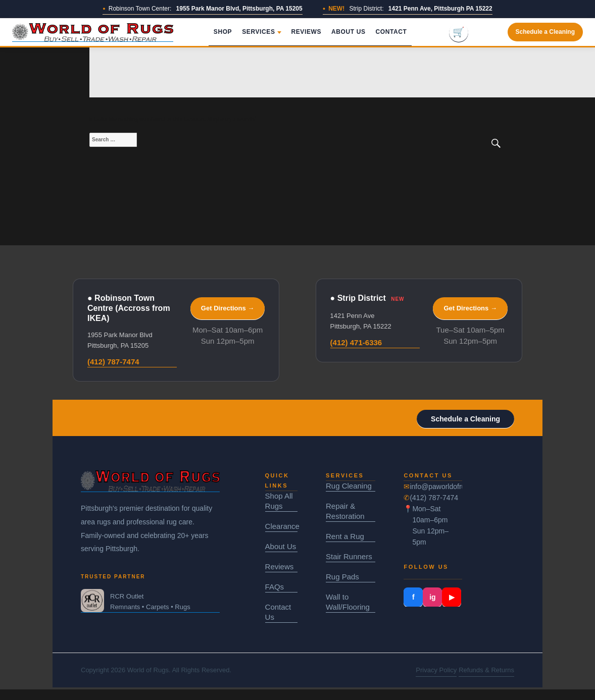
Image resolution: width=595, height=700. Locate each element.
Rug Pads (342, 577)
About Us (348, 32)
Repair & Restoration (345, 511)
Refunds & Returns (486, 670)
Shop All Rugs (279, 501)
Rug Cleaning (349, 486)
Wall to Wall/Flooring (348, 602)
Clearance (281, 526)
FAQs (275, 587)
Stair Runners (349, 556)
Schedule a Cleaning (545, 32)
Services (261, 32)
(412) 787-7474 (113, 362)
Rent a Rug (345, 536)
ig (432, 597)
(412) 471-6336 (356, 342)
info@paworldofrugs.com (436, 487)
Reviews (307, 32)
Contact (391, 32)
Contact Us (278, 612)
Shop (223, 32)
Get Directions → (228, 308)
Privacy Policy (436, 670)
